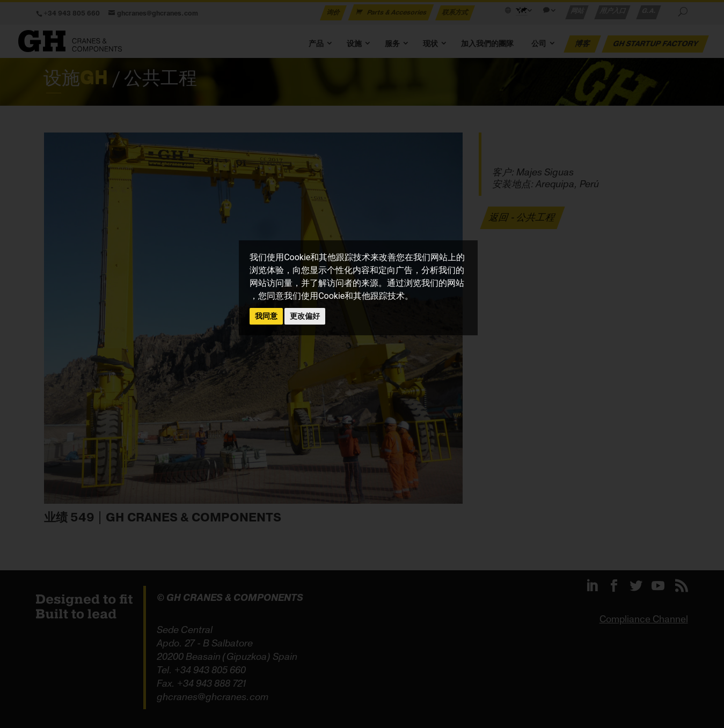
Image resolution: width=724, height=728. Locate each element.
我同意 (266, 316)
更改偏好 (305, 316)
